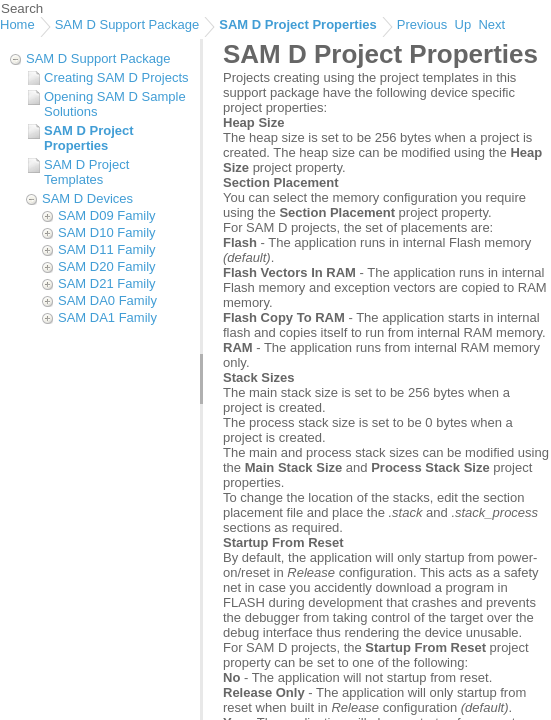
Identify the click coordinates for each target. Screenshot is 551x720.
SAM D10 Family (107, 232)
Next (491, 24)
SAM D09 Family (107, 215)
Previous (422, 24)
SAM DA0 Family (107, 300)
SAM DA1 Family (107, 317)
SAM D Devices (87, 198)
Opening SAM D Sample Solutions (115, 104)
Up (463, 24)
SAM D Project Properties (298, 24)
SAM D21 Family (107, 283)
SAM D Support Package (127, 24)
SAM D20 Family (107, 266)
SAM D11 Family (107, 249)
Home (17, 24)
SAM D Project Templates (86, 172)
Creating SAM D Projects (116, 77)
